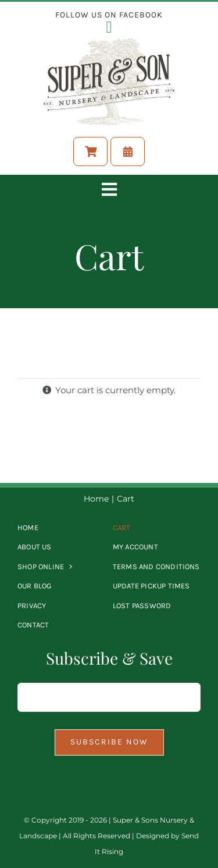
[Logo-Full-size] (109, 43)
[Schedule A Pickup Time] (128, 151)
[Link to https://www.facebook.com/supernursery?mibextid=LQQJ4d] (109, 27)
